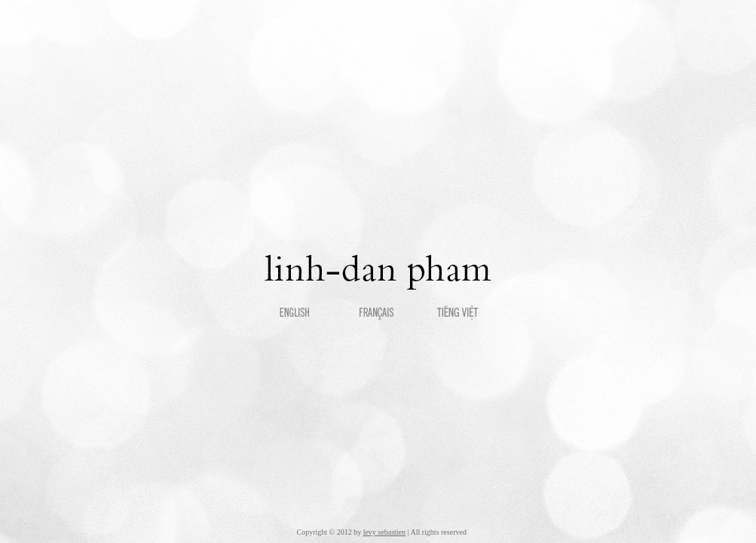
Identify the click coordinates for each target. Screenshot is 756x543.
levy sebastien (384, 532)
